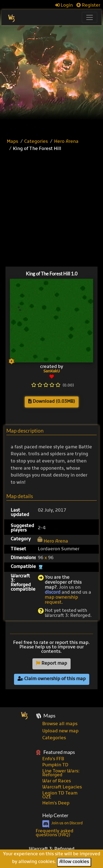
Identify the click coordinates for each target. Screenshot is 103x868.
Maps (12, 142)
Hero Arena (66, 142)
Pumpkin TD (55, 765)
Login (64, 6)
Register (88, 6)
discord (53, 593)
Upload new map (60, 731)
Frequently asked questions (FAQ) (55, 833)
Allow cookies (74, 862)
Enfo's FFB (53, 759)
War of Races (57, 781)
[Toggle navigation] (90, 17)
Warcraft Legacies (62, 787)
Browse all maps (60, 724)
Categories (36, 142)
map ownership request (61, 600)
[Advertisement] (51, 80)
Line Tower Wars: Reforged (61, 773)
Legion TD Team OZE (60, 795)
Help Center (55, 815)
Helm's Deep (56, 803)
